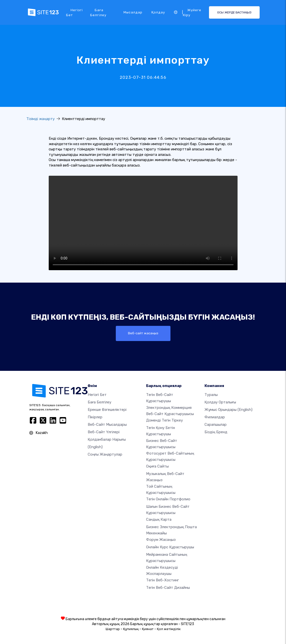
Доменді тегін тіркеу (164, 421)
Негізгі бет (74, 12)
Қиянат (148, 629)
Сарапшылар (216, 425)
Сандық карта (159, 519)
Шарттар (113, 629)
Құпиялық (131, 629)
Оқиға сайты (157, 466)
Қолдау (158, 12)
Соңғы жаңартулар (105, 455)
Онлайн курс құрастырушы (170, 547)
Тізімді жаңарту (41, 119)
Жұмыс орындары (228, 410)
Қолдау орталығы (220, 402)
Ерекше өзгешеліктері (107, 410)
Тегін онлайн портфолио (168, 499)
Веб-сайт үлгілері (104, 432)
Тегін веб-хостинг (163, 580)
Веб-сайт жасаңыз (143, 333)
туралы (211, 395)
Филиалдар (215, 417)
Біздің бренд (216, 432)
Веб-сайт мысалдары (107, 425)
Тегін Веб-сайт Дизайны (168, 588)
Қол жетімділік (169, 629)
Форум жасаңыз (161, 540)
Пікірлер (95, 417)
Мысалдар (133, 12)
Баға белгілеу (98, 12)
